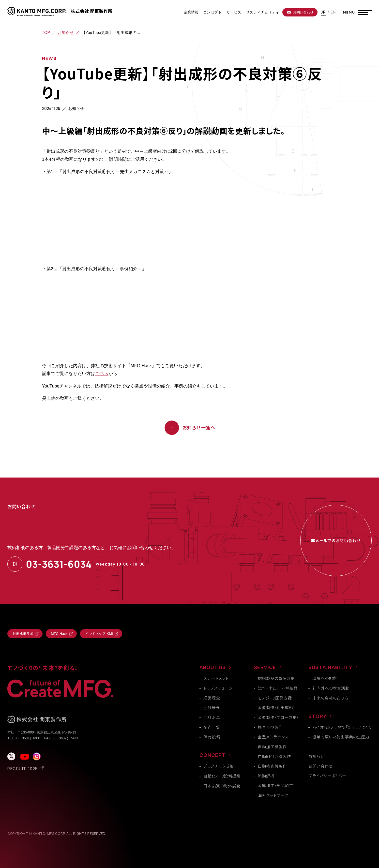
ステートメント (216, 678)
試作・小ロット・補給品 (278, 688)
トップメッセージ (218, 688)
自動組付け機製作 (274, 756)
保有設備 (212, 737)
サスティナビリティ (263, 12)
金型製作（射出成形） (276, 707)
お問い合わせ (300, 12)
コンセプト (212, 12)
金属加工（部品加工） (276, 785)
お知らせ (66, 32)
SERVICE (265, 667)
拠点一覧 (212, 727)
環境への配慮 (325, 678)
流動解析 (266, 776)
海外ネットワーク (273, 795)
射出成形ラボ (23, 634)
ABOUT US (213, 667)
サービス (234, 12)
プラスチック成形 (219, 766)
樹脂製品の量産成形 (276, 678)
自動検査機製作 (272, 766)
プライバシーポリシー (328, 776)
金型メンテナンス (273, 737)
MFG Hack (59, 634)
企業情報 (191, 12)
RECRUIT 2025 (23, 769)
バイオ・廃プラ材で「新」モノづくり (342, 727)
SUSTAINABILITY (330, 667)
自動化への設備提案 (222, 776)
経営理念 (212, 698)
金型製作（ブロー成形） (278, 717)
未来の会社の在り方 (330, 698)
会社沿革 (212, 717)
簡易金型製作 (270, 727)
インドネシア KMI (99, 634)
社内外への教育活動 (331, 688)
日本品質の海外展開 (222, 786)
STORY (317, 716)
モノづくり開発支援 (275, 698)
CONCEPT (212, 755)
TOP (46, 32)
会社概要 (212, 707)
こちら (102, 374)
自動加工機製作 (272, 747)
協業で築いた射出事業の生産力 (341, 737)
